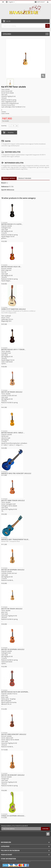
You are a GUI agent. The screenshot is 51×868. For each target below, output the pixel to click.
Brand (3, 183)
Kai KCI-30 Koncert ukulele (13, 775)
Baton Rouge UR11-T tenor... (14, 349)
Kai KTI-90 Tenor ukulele (12, 609)
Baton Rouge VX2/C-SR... (11, 267)
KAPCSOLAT (41, 2)
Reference (5, 187)
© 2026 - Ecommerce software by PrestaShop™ (17, 862)
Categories (7, 34)
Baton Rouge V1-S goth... (12, 224)
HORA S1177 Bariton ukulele (13, 309)
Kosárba (11, 132)
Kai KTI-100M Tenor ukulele (13, 500)
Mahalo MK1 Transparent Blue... (15, 539)
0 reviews (4, 222)
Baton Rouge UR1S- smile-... (13, 433)
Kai (7, 183)
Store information (8, 859)
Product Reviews (25, 178)
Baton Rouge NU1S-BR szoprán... (15, 692)
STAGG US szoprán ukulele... (13, 816)
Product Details (9, 178)
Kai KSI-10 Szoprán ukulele (13, 649)
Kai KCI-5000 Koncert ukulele (14, 734)
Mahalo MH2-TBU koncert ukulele (16, 473)
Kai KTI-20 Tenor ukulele (12, 392)
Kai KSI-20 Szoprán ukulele (13, 570)
